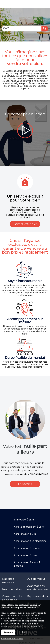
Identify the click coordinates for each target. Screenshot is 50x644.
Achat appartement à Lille (29, 527)
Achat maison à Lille (25, 534)
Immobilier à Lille (24, 519)
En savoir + (25, 484)
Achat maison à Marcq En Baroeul (28, 564)
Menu (4, 5)
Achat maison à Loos (25, 555)
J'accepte (8, 632)
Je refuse (26, 632)
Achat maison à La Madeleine (30, 541)
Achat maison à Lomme (27, 548)
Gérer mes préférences (12, 639)
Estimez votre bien (25, 224)
